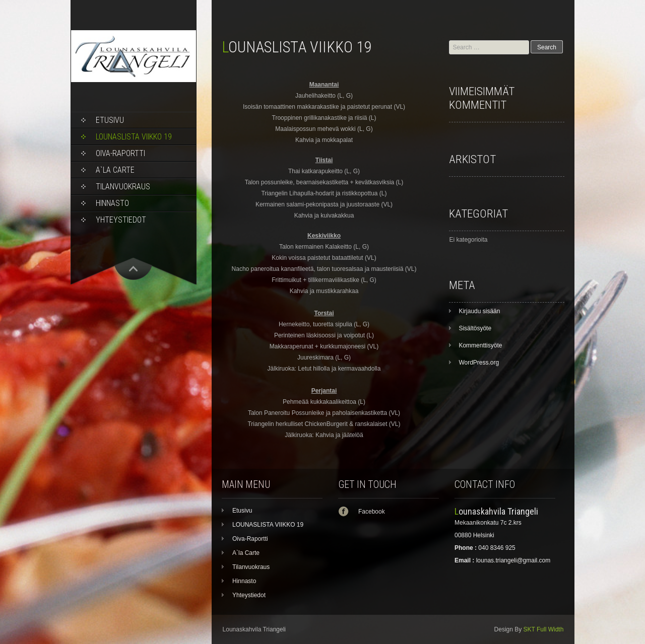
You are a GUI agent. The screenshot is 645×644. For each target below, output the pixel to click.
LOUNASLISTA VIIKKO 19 (134, 137)
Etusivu (110, 120)
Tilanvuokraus (123, 187)
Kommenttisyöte (480, 345)
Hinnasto (112, 203)
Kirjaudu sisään (479, 311)
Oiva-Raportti (120, 153)
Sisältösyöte (475, 328)
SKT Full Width (544, 629)
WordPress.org (479, 363)
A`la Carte (115, 170)
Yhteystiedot (121, 220)
